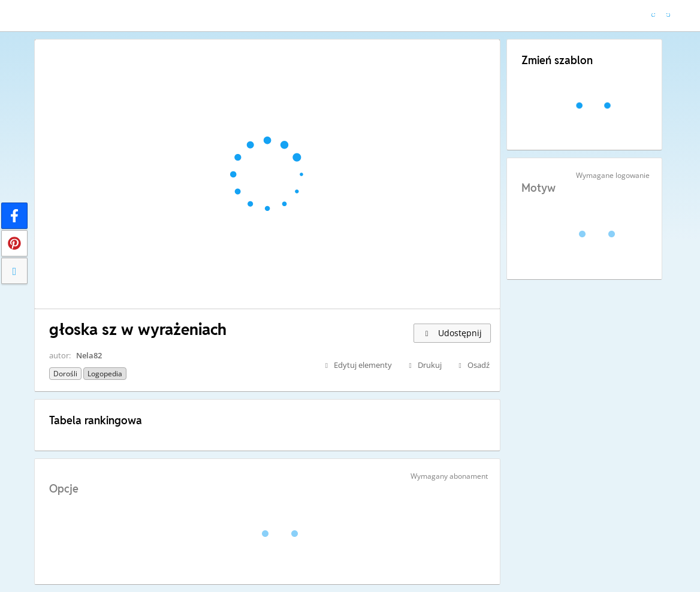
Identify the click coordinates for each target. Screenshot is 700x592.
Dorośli (65, 374)
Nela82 (89, 355)
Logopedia (105, 374)
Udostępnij (452, 333)
